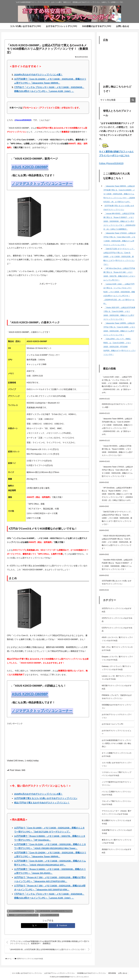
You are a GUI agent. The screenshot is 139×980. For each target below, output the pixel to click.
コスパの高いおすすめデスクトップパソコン (27, 973)
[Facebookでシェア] (62, 926)
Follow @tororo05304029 (111, 163)
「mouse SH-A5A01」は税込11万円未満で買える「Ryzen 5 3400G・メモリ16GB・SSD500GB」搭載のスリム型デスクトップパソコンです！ (117, 451)
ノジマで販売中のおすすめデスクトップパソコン (23, 915)
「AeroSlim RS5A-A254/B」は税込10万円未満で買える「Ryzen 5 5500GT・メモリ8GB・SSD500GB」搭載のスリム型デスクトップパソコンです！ (117, 564)
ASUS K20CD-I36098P (30, 167)
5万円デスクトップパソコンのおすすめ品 (21, 911)
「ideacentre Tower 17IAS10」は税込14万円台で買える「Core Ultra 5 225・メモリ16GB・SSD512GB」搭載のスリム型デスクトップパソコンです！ (117, 471)
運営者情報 (112, 973)
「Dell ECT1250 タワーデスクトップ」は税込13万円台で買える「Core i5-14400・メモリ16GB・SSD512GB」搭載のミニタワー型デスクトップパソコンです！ (117, 518)
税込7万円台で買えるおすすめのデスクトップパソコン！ (42, 803)
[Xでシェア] (34, 926)
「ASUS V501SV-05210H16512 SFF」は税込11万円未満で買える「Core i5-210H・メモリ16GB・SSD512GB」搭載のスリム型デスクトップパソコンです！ (117, 542)
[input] (117, 100)
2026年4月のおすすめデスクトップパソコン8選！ (38, 75)
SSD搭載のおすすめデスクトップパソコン (92, 973)
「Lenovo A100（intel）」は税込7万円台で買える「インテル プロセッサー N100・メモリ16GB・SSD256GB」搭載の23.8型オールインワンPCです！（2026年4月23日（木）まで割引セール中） (117, 385)
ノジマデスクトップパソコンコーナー (42, 184)
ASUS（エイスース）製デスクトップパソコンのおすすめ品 (54, 911)
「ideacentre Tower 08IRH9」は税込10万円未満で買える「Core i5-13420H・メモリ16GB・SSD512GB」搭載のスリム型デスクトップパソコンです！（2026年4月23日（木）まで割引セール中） (117, 427)
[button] (133, 100)
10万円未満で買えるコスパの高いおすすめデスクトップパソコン (46, 798)
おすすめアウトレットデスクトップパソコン (60, 973)
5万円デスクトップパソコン (49, 915)
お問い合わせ (123, 973)
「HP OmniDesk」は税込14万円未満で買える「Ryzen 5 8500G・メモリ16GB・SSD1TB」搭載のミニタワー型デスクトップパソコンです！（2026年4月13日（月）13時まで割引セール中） (117, 494)
